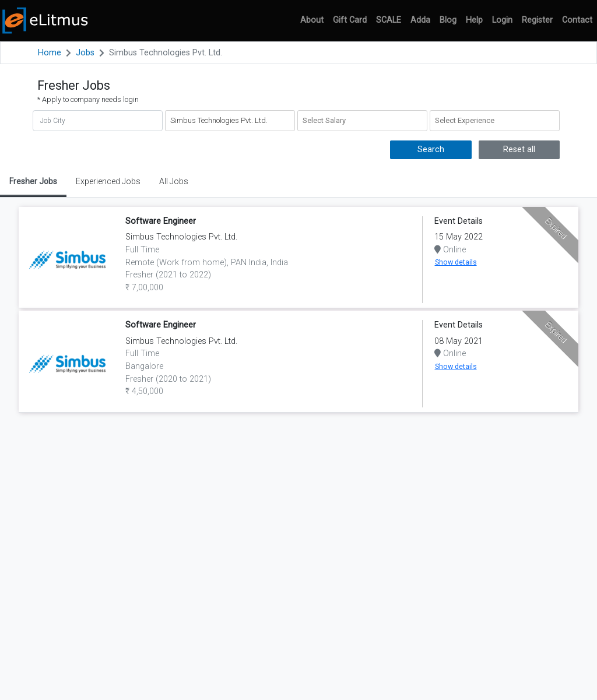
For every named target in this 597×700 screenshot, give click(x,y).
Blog (448, 20)
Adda (420, 20)
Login (502, 20)
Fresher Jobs (33, 181)
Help (474, 20)
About (312, 20)
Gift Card (350, 20)
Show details (456, 262)
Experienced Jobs (108, 181)
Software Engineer (161, 221)
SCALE (389, 20)
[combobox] (362, 121)
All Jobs (174, 181)
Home (50, 53)
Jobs (85, 53)
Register (537, 20)
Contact (577, 20)
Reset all (519, 150)
